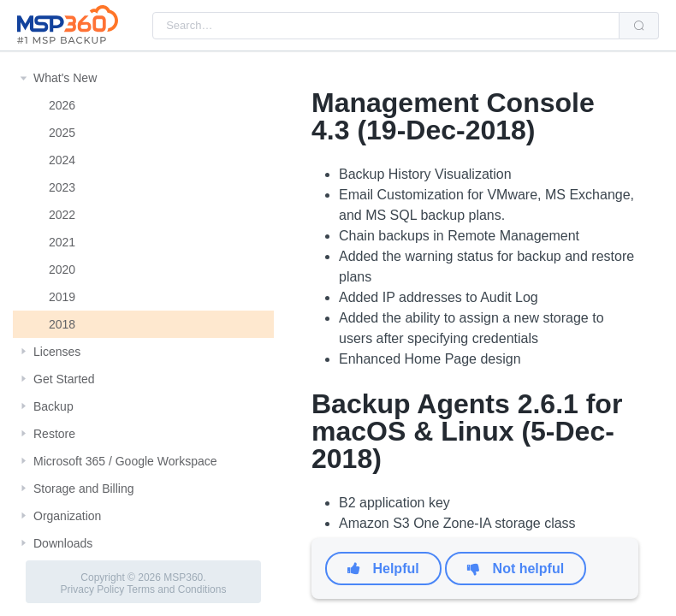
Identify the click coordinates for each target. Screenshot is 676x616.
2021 (62, 242)
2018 (62, 324)
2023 (62, 187)
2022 (62, 215)
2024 (62, 160)
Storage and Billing (84, 489)
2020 (62, 269)
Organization (67, 516)
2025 (62, 133)
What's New (65, 78)
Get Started (64, 379)
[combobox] (386, 26)
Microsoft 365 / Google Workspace (125, 461)
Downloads (63, 543)
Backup (53, 406)
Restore (54, 434)
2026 (62, 105)
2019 (62, 297)
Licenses (57, 352)
